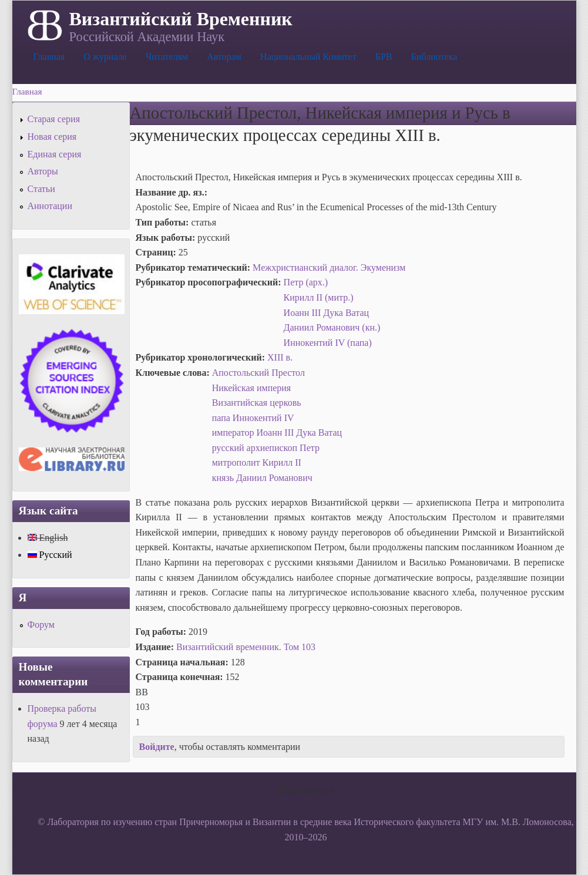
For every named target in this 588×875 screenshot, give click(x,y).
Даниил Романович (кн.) (332, 327)
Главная (49, 57)
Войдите (157, 747)
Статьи (41, 189)
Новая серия (52, 137)
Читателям (167, 57)
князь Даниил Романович (262, 478)
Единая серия (55, 154)
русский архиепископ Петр (266, 448)
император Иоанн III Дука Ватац (277, 433)
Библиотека (434, 57)
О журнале (105, 57)
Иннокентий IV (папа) (328, 343)
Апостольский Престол (258, 373)
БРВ (384, 57)
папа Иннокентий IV (253, 418)
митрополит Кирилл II (257, 462)
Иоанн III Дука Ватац (327, 313)
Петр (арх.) (306, 282)
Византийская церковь (257, 403)
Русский (50, 555)
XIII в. (280, 357)
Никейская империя (252, 388)
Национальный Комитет (308, 57)
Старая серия (54, 119)
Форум (41, 625)
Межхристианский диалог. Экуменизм (329, 267)
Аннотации (50, 206)
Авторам (224, 57)
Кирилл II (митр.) (319, 297)
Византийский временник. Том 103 (246, 647)
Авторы (43, 171)
